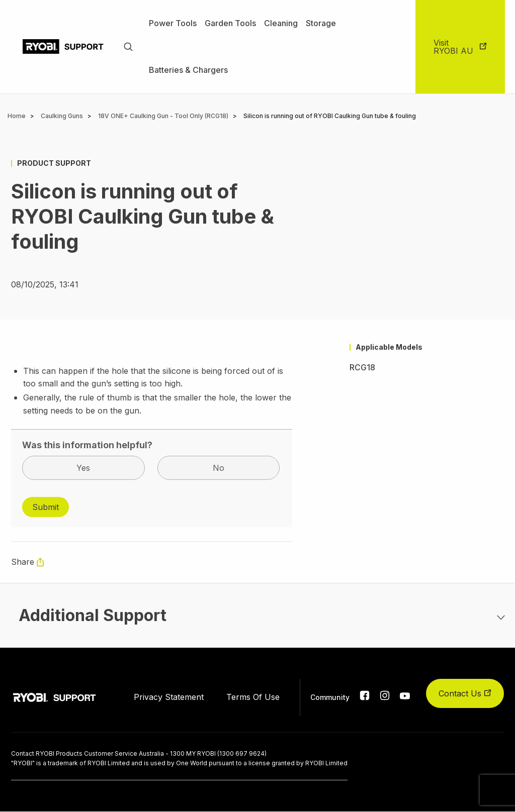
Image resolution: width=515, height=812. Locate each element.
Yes (83, 468)
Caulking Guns (62, 116)
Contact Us (465, 693)
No (219, 468)
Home (17, 116)
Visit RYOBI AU (453, 47)
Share (23, 562)
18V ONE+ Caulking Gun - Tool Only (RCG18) (163, 116)
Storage (321, 23)
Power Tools (173, 23)
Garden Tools (230, 23)
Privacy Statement (169, 697)
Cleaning (281, 23)
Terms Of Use (253, 697)
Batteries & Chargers (188, 70)
